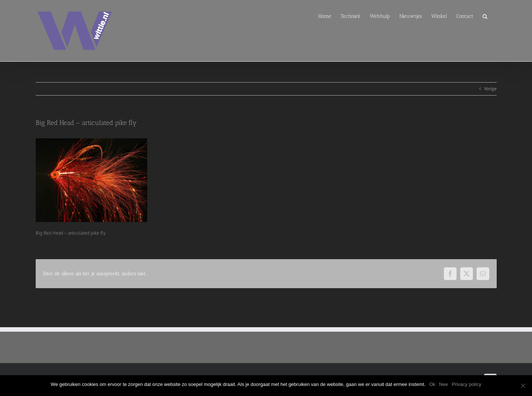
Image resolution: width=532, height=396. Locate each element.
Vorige (490, 89)
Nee (444, 384)
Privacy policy (466, 384)
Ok (432, 384)
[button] (485, 16)
